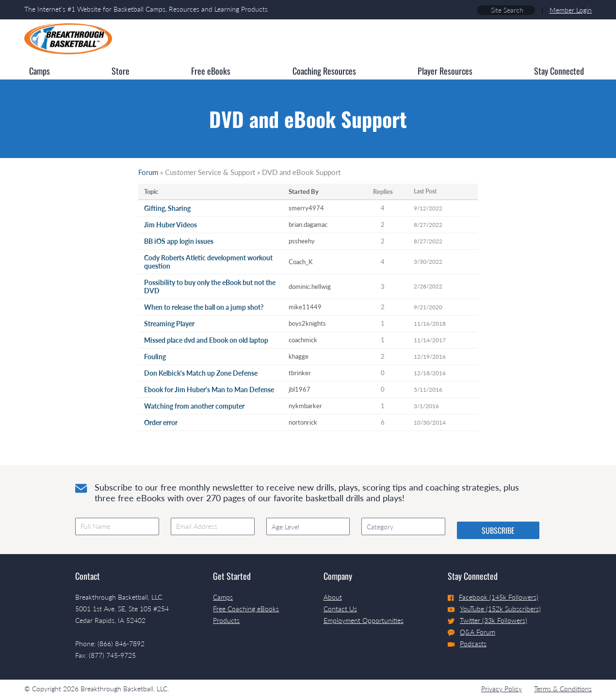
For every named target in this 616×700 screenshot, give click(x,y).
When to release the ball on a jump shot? (204, 307)
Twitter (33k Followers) (487, 620)
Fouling (155, 357)
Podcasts (467, 644)
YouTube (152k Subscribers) (494, 609)
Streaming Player (169, 324)
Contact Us (340, 609)
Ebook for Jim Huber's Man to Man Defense (209, 390)
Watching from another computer (194, 406)
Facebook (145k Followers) (493, 597)
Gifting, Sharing (167, 208)
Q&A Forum (471, 632)
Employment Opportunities (364, 620)
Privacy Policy (502, 689)
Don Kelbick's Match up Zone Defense (201, 373)
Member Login (571, 10)
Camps (223, 597)
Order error (161, 422)
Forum (148, 172)
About (333, 597)
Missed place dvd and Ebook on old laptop (206, 340)
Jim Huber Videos (170, 225)
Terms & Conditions (563, 689)
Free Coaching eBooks (246, 609)
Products (226, 620)
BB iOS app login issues (179, 241)
